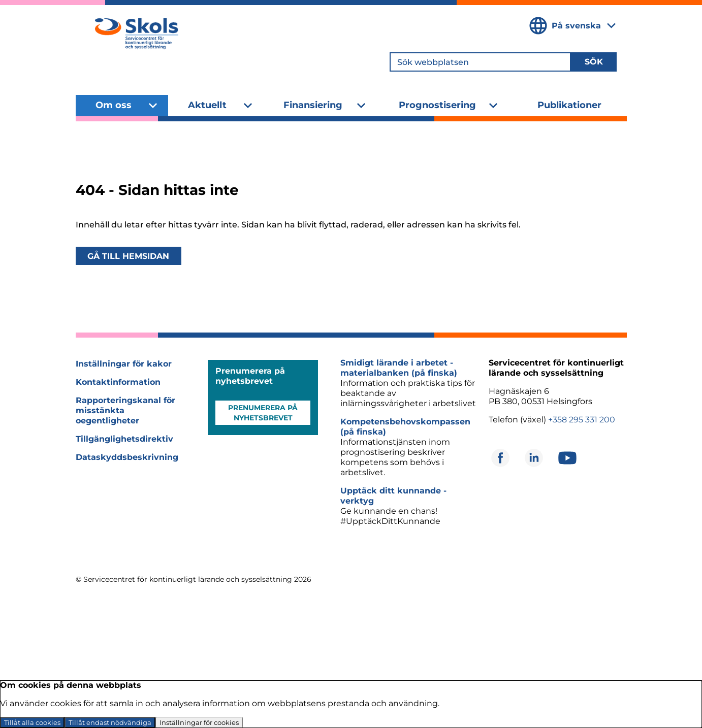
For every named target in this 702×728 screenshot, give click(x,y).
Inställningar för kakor (124, 364)
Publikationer (569, 105)
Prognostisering (437, 105)
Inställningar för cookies (199, 722)
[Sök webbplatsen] (480, 62)
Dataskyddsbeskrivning (127, 457)
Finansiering (313, 105)
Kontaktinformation (118, 382)
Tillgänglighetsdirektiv (124, 439)
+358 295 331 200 (582, 420)
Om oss (114, 105)
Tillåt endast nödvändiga (110, 722)
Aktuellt (207, 105)
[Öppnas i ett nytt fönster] (500, 458)
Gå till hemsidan (128, 256)
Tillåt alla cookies (32, 722)
